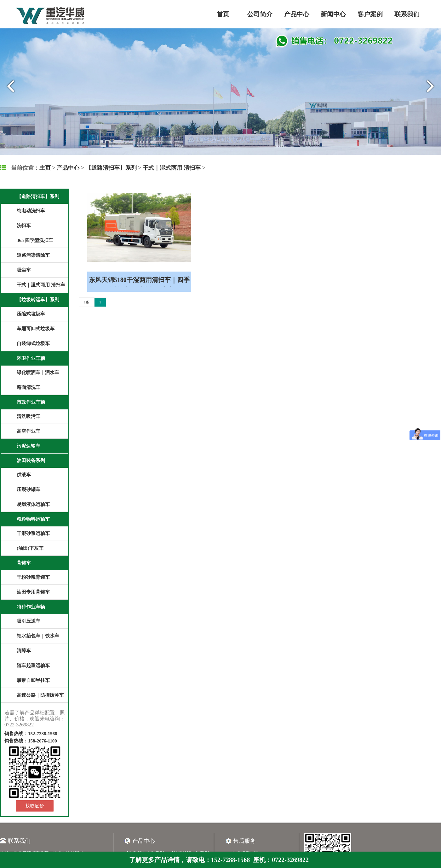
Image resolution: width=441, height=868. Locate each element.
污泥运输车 (29, 446)
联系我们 (407, 14)
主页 (45, 168)
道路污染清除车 (33, 255)
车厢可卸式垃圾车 (36, 329)
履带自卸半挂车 (33, 680)
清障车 (24, 651)
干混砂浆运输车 (33, 533)
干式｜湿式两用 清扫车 (172, 168)
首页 (223, 14)
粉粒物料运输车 (33, 519)
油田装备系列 (31, 460)
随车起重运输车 (33, 666)
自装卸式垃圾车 (33, 343)
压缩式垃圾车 (31, 314)
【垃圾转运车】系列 (38, 300)
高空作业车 (29, 431)
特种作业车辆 (31, 607)
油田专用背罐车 (33, 592)
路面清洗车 (29, 387)
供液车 (24, 475)
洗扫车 (24, 226)
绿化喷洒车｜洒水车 (38, 372)
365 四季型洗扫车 (35, 240)
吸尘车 (24, 270)
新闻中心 (333, 14)
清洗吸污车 (29, 416)
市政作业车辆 (31, 402)
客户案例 (370, 14)
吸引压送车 (29, 621)
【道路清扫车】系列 (111, 168)
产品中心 (297, 14)
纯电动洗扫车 (31, 211)
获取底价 (35, 806)
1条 (87, 302)
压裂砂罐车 (29, 490)
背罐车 (24, 563)
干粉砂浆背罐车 (33, 577)
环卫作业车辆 (31, 358)
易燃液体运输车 (33, 504)
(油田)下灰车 (30, 548)
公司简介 (260, 14)
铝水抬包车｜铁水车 (38, 636)
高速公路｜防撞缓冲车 (40, 695)
